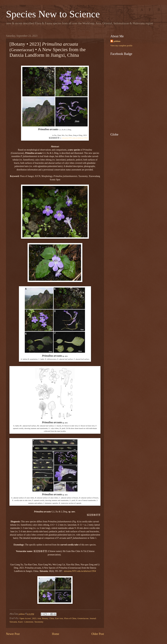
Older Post (98, 634)
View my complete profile (121, 46)
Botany (45, 618)
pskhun (117, 41)
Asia (39, 618)
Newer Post (13, 634)
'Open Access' (25, 618)
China (52, 618)
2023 (34, 618)
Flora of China (70, 618)
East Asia (59, 618)
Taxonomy (39, 622)
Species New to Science (53, 14)
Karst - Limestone (26, 622)
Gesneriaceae (83, 618)
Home (55, 634)
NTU (75, 138)
